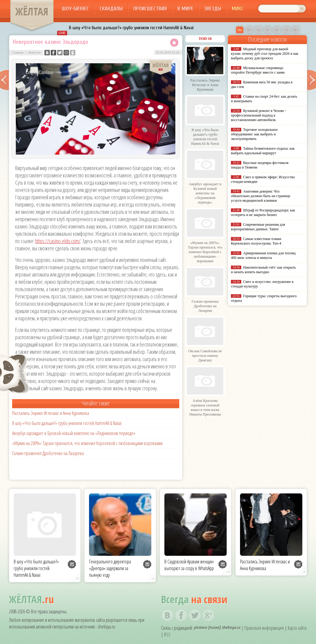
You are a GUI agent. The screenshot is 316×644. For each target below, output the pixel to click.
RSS (167, 635)
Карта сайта (297, 628)
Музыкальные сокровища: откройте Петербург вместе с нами (258, 70)
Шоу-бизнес (76, 9)
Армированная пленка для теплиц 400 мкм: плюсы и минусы (263, 255)
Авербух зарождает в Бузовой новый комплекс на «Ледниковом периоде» (74, 433)
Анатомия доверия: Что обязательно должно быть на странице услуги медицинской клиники (261, 196)
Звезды (213, 9)
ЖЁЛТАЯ (32, 12)
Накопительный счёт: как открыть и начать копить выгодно (263, 270)
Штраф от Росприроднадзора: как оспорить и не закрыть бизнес (263, 212)
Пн (240, 30)
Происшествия (150, 9)
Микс (238, 9)
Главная (18, 52)
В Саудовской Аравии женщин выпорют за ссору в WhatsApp (189, 565)
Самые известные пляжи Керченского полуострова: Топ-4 (256, 241)
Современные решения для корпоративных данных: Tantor (258, 227)
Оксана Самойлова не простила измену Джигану (205, 356)
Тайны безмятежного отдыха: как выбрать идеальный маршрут (263, 151)
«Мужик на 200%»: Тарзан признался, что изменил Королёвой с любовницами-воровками (87, 443)
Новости (34, 52)
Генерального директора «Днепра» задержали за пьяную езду (110, 568)
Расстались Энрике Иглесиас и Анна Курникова (51, 413)
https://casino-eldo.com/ (58, 241)
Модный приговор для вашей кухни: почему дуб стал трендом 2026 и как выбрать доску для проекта (265, 54)
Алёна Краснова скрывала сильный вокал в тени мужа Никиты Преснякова (205, 407)
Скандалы (111, 9)
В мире (185, 9)
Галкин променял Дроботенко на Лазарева (48, 453)
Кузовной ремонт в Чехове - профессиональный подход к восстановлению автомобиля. (259, 115)
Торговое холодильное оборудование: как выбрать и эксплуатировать (254, 134)
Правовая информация (264, 628)
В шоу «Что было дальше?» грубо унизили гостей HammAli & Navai (131, 28)
